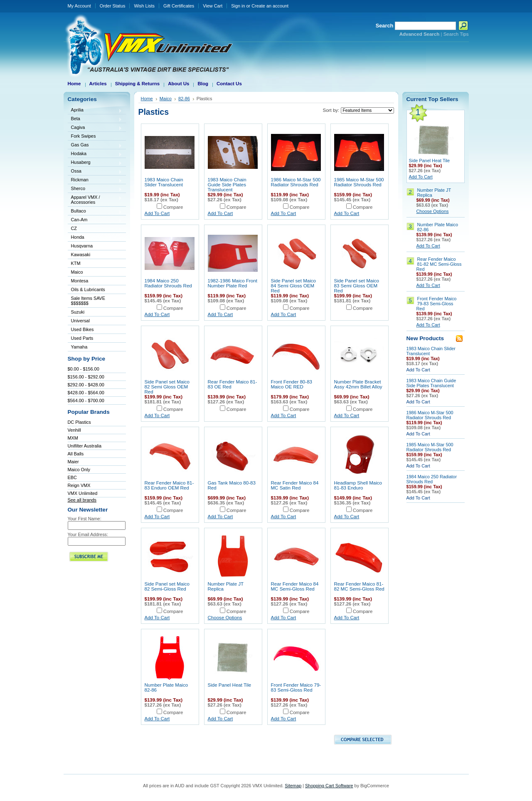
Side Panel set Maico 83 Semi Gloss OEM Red (357, 286)
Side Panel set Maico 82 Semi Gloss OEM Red (167, 387)
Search (385, 26)
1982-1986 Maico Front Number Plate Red (233, 283)
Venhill (74, 430)
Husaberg (95, 163)
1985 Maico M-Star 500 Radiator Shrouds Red (359, 182)
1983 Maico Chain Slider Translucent (164, 182)
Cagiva (95, 128)
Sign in (238, 6)
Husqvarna (95, 246)
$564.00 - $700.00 (86, 400)
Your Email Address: (88, 534)
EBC (72, 477)
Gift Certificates (179, 6)
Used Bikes (83, 329)
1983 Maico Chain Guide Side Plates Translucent (227, 185)
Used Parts (82, 338)
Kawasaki (95, 255)
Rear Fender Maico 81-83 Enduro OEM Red (169, 485)
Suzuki (95, 313)
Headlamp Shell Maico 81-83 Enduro (358, 485)
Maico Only (79, 470)
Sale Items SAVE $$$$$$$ (88, 301)
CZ (95, 229)
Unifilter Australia (85, 446)
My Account (79, 6)
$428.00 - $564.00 (86, 393)
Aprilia (95, 110)
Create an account (270, 6)
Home (147, 99)
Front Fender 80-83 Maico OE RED (292, 384)
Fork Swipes (84, 136)
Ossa (95, 172)
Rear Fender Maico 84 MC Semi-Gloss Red (295, 586)
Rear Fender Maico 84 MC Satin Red (295, 485)
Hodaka (95, 154)
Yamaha (95, 347)
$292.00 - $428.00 (86, 385)
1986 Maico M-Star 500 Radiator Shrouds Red (296, 182)
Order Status (113, 6)
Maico (95, 273)
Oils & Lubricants (88, 289)
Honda (95, 238)
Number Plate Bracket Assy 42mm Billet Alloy (358, 384)
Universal (95, 321)
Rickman (95, 180)
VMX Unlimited (83, 493)
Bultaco (95, 211)
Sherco (95, 189)
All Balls (76, 454)
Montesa (95, 281)
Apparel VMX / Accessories (95, 200)
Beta (95, 119)
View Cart (213, 6)
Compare (173, 207)
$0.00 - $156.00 (84, 369)
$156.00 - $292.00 (86, 377)
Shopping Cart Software (329, 786)
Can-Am (95, 220)
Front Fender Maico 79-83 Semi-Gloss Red (296, 687)
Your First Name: (85, 519)
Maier (73, 462)
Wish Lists (144, 6)
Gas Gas (95, 145)
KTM (95, 264)
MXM (73, 438)
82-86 (184, 99)
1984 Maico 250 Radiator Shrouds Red (168, 283)
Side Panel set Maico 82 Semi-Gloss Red (167, 586)
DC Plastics (79, 422)
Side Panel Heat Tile (230, 685)
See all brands (82, 500)
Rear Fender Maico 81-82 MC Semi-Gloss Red (359, 586)
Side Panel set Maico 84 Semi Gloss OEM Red (293, 286)
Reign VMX (79, 485)
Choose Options (225, 618)
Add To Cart (157, 213)
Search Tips (456, 34)
